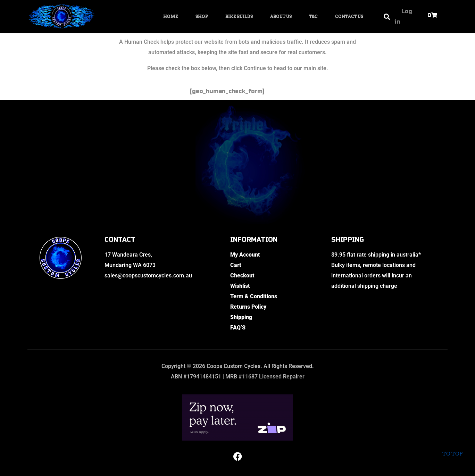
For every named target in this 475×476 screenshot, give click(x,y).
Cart (236, 265)
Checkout (242, 275)
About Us (281, 16)
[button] (387, 17)
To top (452, 448)
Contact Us (349, 16)
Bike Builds (239, 16)
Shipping (241, 317)
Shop (202, 16)
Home (171, 16)
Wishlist (240, 286)
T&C (313, 16)
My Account (245, 255)
